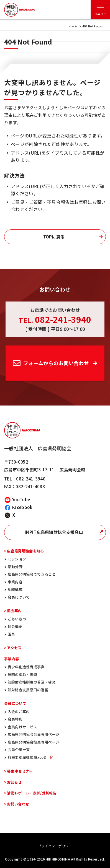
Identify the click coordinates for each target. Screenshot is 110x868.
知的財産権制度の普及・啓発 (32, 682)
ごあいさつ (17, 619)
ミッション (17, 559)
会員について (19, 597)
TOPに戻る (54, 237)
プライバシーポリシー (55, 846)
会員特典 (15, 719)
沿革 (11, 634)
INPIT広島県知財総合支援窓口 (54, 532)
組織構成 (15, 589)
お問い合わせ (18, 804)
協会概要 (15, 626)
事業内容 (15, 582)
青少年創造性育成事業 (26, 667)
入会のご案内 (19, 712)
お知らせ (14, 782)
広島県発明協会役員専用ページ (34, 742)
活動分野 (15, 567)
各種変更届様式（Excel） (28, 757)
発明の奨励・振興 (23, 675)
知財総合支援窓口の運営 (28, 690)
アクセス (14, 648)
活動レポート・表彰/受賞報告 (32, 793)
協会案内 (14, 611)
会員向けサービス (23, 727)
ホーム (73, 26)
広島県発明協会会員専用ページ (34, 734)
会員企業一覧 (19, 749)
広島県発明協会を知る (25, 551)
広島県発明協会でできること (32, 574)
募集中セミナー (20, 771)
